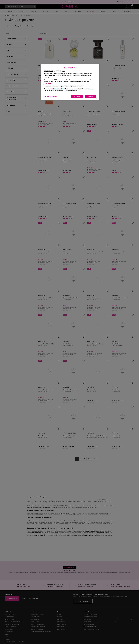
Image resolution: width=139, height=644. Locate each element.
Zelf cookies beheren (58, 89)
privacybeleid (48, 83)
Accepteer (91, 97)
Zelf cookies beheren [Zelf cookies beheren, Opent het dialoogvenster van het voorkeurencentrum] (50, 97)
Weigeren (77, 97)
